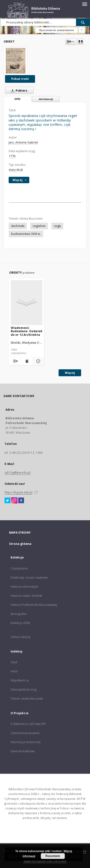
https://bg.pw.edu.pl (18, 492)
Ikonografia (18, 614)
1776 (12, 156)
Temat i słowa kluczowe (27, 699)
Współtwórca (20, 680)
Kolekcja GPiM (20, 623)
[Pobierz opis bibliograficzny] (15, 361)
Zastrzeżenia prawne (25, 733)
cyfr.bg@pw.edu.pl (18, 473)
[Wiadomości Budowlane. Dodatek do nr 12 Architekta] (27, 302)
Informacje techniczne (26, 742)
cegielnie (39, 226)
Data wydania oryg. (24, 689)
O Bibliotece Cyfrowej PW (28, 724)
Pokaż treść (20, 79)
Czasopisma (19, 568)
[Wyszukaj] (83, 22)
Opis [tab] (17, 99)
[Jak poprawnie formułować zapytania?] (82, 30)
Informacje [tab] (46, 99)
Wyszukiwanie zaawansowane (57, 30)
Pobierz (18, 90)
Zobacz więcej (21, 637)
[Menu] (84, 4)
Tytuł (14, 662)
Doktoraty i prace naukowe (29, 578)
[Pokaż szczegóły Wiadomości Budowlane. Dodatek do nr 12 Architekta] (38, 361)
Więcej (70, 373)
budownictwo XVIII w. (26, 234)
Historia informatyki (24, 587)
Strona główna (20, 544)
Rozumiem (53, 856)
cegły (57, 226)
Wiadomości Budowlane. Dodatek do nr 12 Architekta (27, 331)
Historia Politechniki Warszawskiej (34, 605)
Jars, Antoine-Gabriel (23, 142)
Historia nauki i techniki (27, 596)
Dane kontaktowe (23, 751)
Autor (15, 671)
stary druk (16, 170)
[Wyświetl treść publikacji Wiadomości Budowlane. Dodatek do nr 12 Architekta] (27, 361)
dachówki (18, 226)
